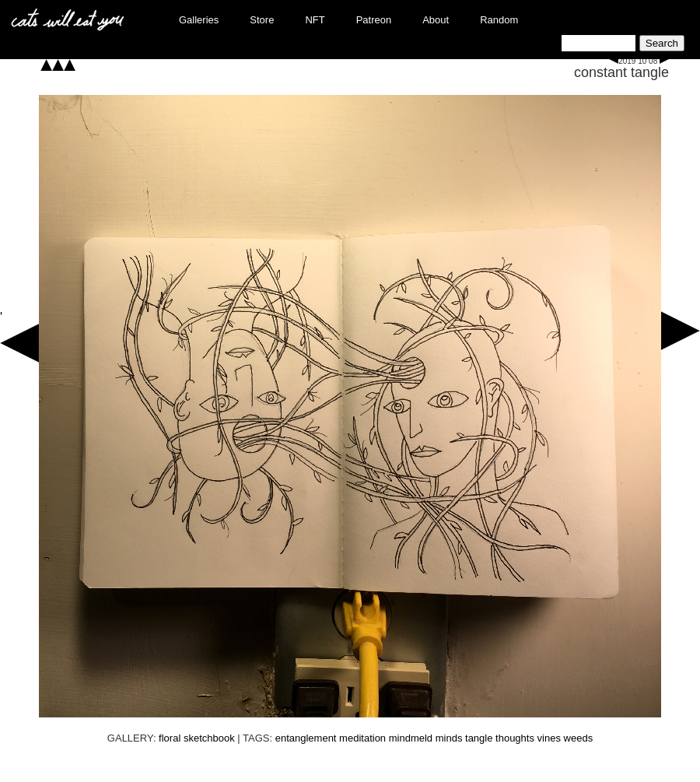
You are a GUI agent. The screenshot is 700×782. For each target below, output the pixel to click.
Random (499, 20)
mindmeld (411, 738)
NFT (315, 20)
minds (449, 738)
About (436, 20)
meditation (362, 738)
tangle (479, 738)
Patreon (374, 20)
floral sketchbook (197, 738)
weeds (579, 738)
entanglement (306, 738)
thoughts (515, 738)
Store (262, 20)
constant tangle (621, 72)
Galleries (199, 20)
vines (549, 738)
